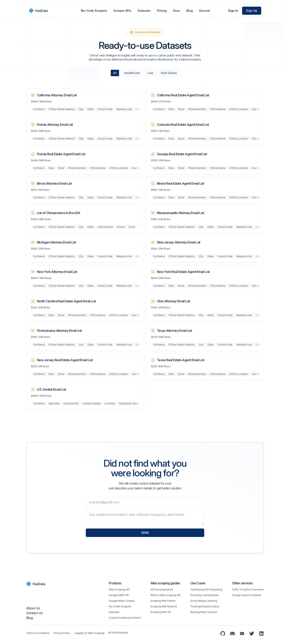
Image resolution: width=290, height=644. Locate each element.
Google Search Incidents (247, 595)
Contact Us (34, 613)
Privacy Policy (62, 633)
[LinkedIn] (261, 634)
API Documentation (162, 589)
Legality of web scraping (89, 633)
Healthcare (132, 73)
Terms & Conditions (38, 633)
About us (33, 608)
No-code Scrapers (120, 606)
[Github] (223, 634)
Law (150, 73)
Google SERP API (119, 595)
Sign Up (252, 11)
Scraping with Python (163, 601)
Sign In (233, 11)
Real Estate (169, 73)
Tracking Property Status (205, 606)
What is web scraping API (166, 595)
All (115, 73)
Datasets (144, 11)
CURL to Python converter (248, 589)
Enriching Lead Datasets (205, 595)
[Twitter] (252, 634)
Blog (190, 11)
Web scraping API (119, 589)
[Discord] (232, 634)
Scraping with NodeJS (164, 606)
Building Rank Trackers (204, 612)
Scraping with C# (161, 612)
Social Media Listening (204, 601)
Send (145, 533)
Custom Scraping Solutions (125, 618)
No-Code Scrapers (94, 11)
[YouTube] (242, 634)
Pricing (162, 11)
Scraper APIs (122, 11)
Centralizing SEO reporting (206, 589)
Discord (205, 11)
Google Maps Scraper (122, 601)
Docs (177, 11)
